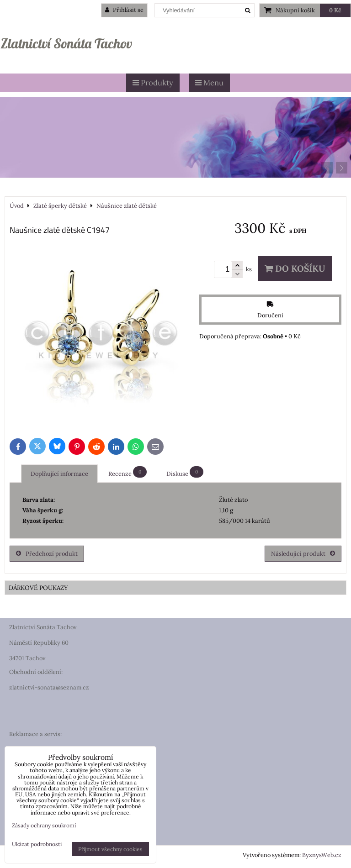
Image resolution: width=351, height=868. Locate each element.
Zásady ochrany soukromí (44, 825)
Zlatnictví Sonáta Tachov (66, 43)
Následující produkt (303, 554)
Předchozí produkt (47, 554)
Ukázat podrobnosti (37, 844)
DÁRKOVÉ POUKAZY (38, 588)
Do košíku (295, 268)
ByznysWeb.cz (322, 855)
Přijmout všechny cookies (110, 849)
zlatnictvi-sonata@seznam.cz (49, 687)
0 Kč (335, 10)
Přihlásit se (124, 10)
